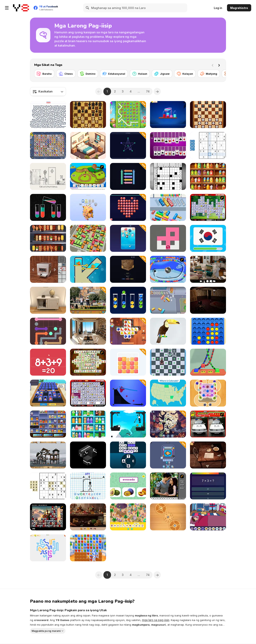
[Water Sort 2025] (48, 207)
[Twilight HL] (168, 486)
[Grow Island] (88, 176)
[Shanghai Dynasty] (88, 362)
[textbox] (48, 91)
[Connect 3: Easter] (128, 115)
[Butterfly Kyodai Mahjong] (48, 145)
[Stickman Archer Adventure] (128, 424)
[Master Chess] (88, 115)
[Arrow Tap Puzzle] (48, 115)
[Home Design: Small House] (88, 145)
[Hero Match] (88, 548)
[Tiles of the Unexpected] (48, 517)
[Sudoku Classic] (48, 486)
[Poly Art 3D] (168, 331)
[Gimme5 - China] (208, 424)
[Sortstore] (88, 424)
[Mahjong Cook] (208, 207)
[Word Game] (128, 455)
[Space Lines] (168, 269)
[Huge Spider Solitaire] (168, 145)
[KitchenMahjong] (88, 393)
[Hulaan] (140, 74)
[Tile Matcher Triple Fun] (128, 331)
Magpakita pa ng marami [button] (46, 631)
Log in (218, 8)
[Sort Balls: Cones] (128, 300)
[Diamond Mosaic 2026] (128, 207)
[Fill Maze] (168, 238)
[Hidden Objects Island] (128, 517)
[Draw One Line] (128, 145)
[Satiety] (208, 300)
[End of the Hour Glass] (48, 176)
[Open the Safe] (48, 269)
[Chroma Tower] (128, 362)
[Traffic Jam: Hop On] (168, 207)
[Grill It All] (48, 238)
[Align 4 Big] (208, 331)
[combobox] (48, 91)
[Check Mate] (168, 362)
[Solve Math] (48, 362)
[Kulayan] (185, 74)
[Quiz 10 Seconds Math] (208, 486)
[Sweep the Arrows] (128, 176)
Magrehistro (239, 8)
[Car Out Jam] (168, 300)
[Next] (220, 65)
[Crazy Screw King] (208, 393)
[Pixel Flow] (168, 455)
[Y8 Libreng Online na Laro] (21, 8)
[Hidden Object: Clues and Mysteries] (208, 269)
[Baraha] (44, 74)
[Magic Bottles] (168, 115)
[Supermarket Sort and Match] (48, 424)
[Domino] (88, 74)
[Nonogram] (168, 176)
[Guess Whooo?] (48, 393)
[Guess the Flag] (208, 238)
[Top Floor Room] (88, 331)
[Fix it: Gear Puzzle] (168, 517)
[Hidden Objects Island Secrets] (88, 517)
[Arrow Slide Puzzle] (48, 548)
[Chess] (66, 74)
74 (148, 91)
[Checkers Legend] (208, 115)
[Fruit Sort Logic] (208, 176)
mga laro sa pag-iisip (156, 620)
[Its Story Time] (208, 517)
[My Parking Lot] (88, 238)
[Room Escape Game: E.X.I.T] (48, 300)
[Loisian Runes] (88, 455)
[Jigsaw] (162, 74)
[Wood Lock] (128, 269)
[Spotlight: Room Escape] (208, 455)
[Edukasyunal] (114, 74)
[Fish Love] (88, 269)
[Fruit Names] (128, 486)
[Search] (88, 8)
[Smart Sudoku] (208, 145)
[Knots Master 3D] (208, 362)
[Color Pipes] (48, 331)
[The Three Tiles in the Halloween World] (168, 424)
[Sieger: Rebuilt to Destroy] (48, 455)
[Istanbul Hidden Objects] (88, 300)
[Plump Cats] (128, 238)
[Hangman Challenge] (88, 486)
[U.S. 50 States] (168, 393)
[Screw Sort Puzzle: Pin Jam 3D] (88, 207)
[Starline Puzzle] (128, 393)
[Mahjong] (209, 74)
